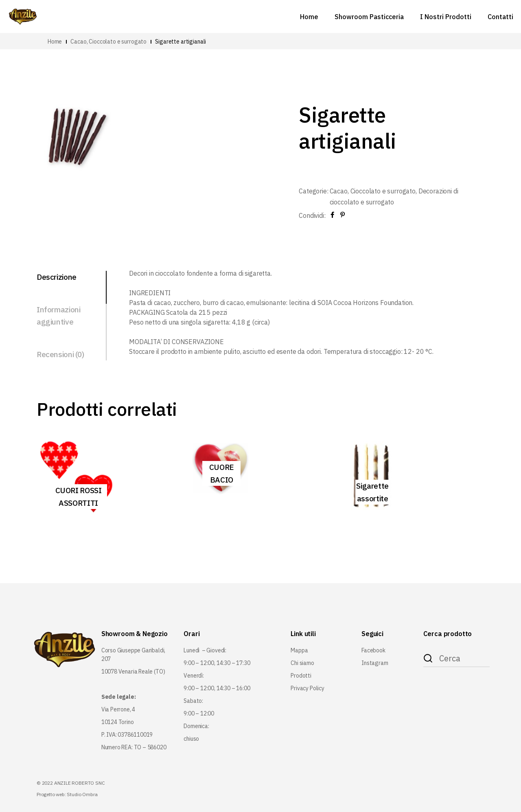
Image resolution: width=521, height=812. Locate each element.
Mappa (299, 650)
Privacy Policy (307, 688)
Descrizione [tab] (57, 277)
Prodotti (301, 676)
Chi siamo (302, 663)
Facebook (373, 650)
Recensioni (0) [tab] (60, 354)
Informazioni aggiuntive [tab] (58, 316)
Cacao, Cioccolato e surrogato (373, 191)
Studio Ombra (82, 794)
